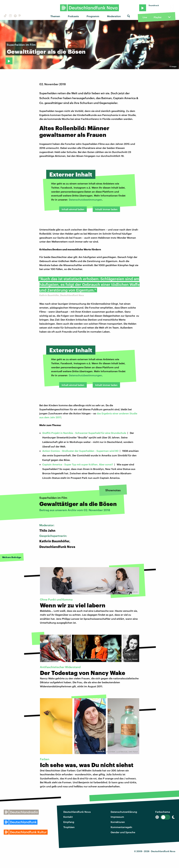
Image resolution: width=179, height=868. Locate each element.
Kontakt (68, 817)
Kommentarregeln (121, 827)
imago (174, 66)
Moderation (114, 16)
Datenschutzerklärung (124, 812)
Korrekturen (118, 822)
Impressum (117, 817)
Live (145, 17)
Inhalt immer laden (106, 209)
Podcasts (73, 16)
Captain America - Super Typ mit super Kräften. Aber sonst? (78, 464)
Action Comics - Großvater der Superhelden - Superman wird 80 (80, 451)
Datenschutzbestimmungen (85, 200)
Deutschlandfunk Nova (77, 812)
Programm (93, 16)
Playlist (158, 17)
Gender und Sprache (123, 832)
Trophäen (69, 827)
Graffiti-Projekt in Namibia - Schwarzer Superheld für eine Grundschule (84, 433)
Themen (55, 16)
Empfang (69, 822)
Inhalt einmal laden (73, 209)
